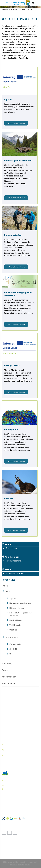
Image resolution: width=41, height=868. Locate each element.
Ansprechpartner (13, 548)
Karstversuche (15, 644)
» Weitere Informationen (16, 123)
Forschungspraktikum (14, 573)
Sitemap (21, 865)
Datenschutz (32, 862)
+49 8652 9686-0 (12, 744)
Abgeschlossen (12, 637)
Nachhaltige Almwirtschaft (20, 603)
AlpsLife (13, 598)
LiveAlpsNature (16, 620)
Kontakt (28, 865)
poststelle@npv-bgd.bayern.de (19, 785)
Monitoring (7, 664)
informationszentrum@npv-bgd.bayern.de (18, 750)
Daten (5, 670)
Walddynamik (15, 625)
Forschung (14, 9)
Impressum (13, 865)
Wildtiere (13, 630)
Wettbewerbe (8, 683)
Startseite (5, 9)
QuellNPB (13, 649)
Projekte (22, 9)
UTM (11, 654)
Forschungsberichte (14, 561)
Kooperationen (9, 677)
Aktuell (30, 9)
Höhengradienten (17, 608)
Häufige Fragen (9, 806)
